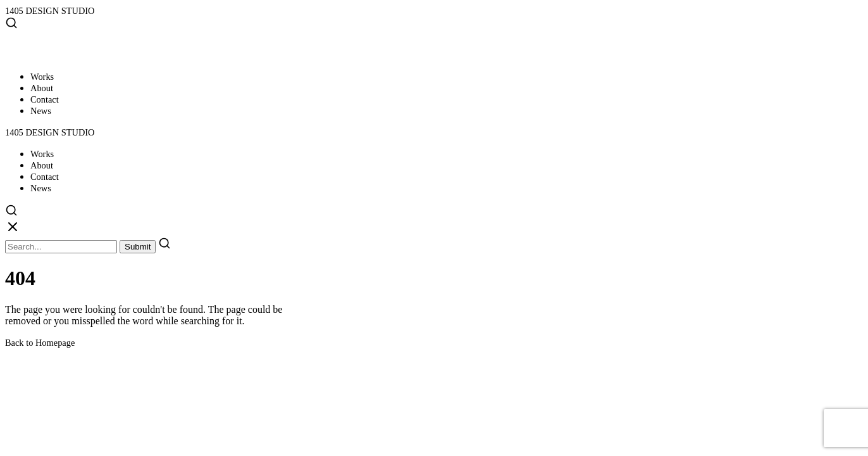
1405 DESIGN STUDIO (50, 11)
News (41, 111)
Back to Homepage (40, 343)
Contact (45, 99)
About (42, 88)
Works (42, 77)
